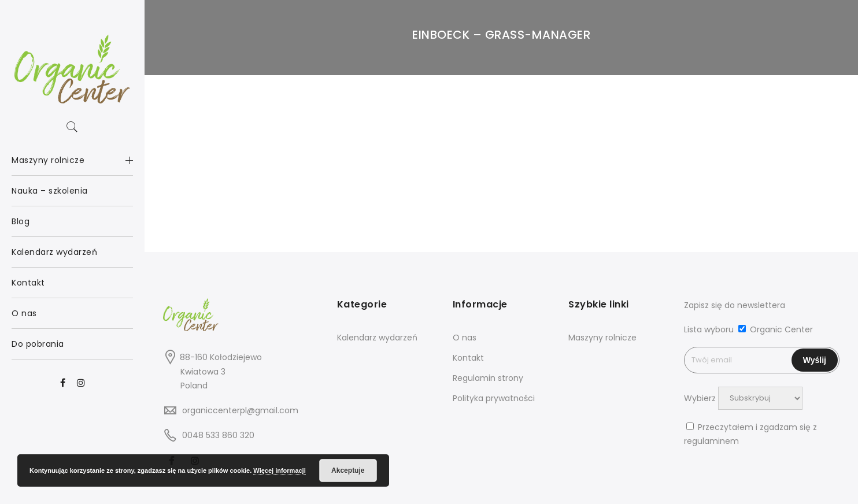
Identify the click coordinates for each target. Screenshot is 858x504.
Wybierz (700, 398)
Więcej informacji (279, 470)
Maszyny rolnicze (602, 338)
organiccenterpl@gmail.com (240, 410)
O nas (465, 338)
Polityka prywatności (494, 398)
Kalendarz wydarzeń (377, 338)
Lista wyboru (709, 329)
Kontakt (468, 358)
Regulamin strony (488, 378)
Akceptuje (348, 470)
